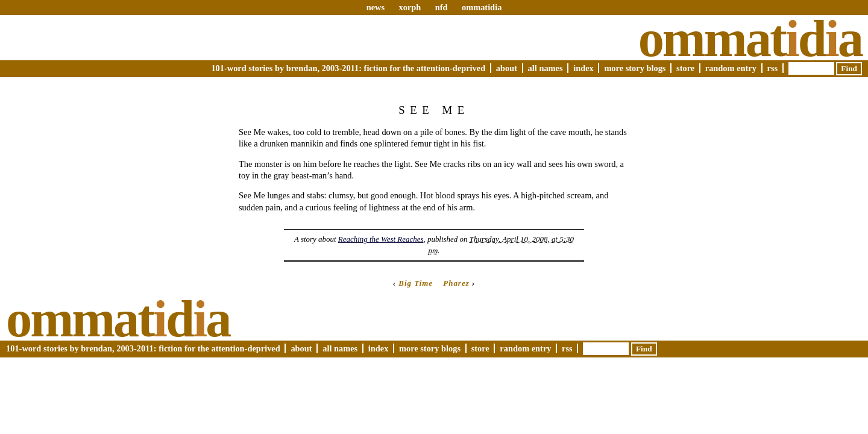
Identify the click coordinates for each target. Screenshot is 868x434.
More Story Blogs (635, 68)
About (507, 68)
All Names (546, 68)
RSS (773, 68)
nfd (442, 7)
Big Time (416, 283)
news (376, 7)
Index (583, 68)
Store (685, 68)
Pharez (456, 283)
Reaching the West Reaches (381, 239)
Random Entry (731, 68)
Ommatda (750, 39)
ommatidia (482, 7)
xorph (410, 7)
